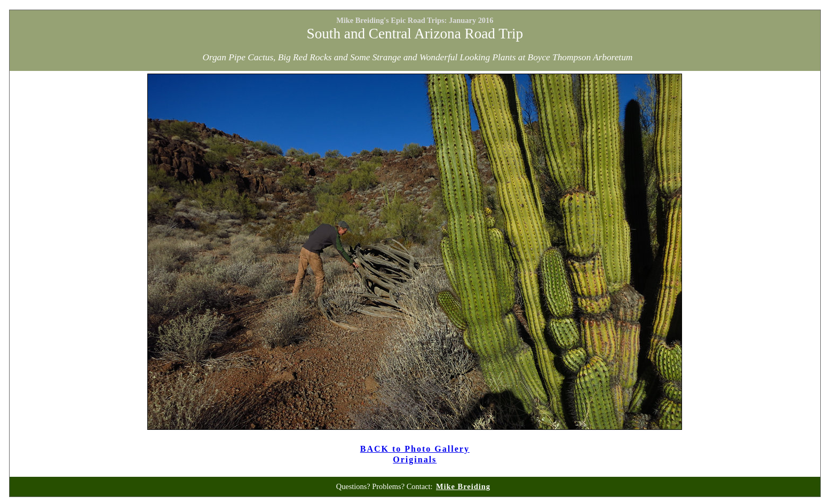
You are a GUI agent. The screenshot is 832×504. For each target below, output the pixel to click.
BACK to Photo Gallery (415, 449)
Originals (415, 459)
